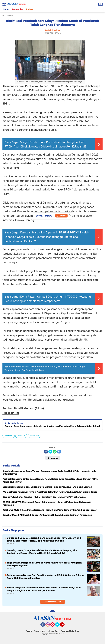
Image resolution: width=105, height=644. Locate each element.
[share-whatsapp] (55, 452)
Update (61, 216)
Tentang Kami (40, 631)
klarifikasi (9, 436)
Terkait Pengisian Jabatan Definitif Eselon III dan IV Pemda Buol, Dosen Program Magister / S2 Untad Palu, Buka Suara (44, 589)
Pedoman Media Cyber (70, 631)
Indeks (30, 9)
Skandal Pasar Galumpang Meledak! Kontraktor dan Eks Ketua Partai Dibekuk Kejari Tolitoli (52, 426)
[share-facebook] (46, 452)
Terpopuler (17, 9)
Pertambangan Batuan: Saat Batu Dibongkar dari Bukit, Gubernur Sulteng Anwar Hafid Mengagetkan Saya (45, 577)
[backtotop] (52, 612)
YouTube (64, 626)
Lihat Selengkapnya (53, 601)
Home (5, 9)
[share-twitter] (50, 452)
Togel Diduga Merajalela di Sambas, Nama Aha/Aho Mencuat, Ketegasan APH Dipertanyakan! (44, 564)
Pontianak (34, 436)
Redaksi (29, 631)
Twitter (59, 626)
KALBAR (21, 436)
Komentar (53, 458)
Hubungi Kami (53, 631)
